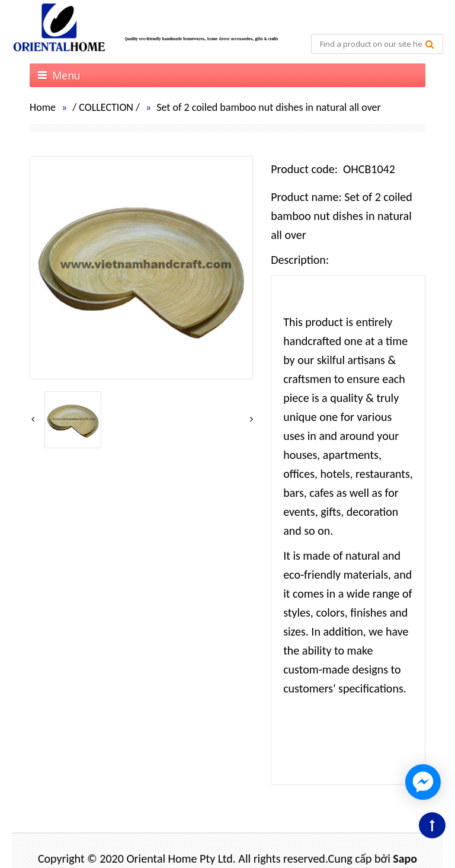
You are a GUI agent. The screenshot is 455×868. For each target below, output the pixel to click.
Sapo (405, 859)
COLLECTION (106, 107)
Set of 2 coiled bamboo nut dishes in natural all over (269, 107)
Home (43, 107)
